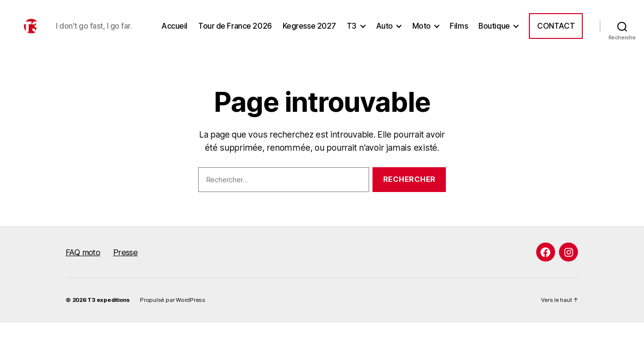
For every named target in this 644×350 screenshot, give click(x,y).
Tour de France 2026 (235, 31)
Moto (422, 31)
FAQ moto (83, 262)
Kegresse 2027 (309, 31)
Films (459, 31)
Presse (126, 262)
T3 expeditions (109, 310)
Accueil (174, 31)
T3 (352, 31)
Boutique (494, 31)
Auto (384, 31)
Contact (556, 31)
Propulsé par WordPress (173, 310)
